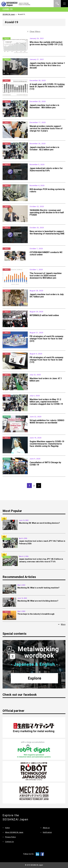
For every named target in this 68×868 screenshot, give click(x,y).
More (63, 624)
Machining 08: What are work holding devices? (39, 523)
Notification (48, 832)
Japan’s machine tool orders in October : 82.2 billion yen (44, 148)
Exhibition (7, 417)
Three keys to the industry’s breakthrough (36, 614)
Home (8, 828)
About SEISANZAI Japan (15, 832)
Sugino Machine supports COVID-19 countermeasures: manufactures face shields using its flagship (47, 444)
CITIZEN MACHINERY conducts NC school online (46, 253)
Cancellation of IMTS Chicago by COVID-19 (45, 464)
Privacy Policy (11, 837)
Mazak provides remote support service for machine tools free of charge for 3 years (46, 128)
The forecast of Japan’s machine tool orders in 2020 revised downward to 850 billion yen (46, 276)
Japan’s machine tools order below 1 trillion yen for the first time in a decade (47, 65)
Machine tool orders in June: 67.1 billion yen (46, 380)
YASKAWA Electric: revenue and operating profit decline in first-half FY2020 (47, 213)
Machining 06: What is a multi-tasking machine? (38, 588)
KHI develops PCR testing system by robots (47, 190)
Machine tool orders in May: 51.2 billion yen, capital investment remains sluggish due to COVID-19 (46, 402)
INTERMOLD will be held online (44, 315)
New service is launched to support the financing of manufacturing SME (47, 232)
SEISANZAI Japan (9, 14)
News (7, 81)
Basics (7, 521)
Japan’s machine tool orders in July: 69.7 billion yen (47, 296)
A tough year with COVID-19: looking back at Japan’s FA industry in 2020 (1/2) (47, 87)
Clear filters (35, 32)
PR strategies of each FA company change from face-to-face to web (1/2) (46, 360)
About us (47, 828)
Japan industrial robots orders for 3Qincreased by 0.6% (46, 169)
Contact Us (10, 842)
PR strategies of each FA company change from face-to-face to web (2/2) (46, 339)
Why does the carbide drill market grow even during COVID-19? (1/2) (46, 43)
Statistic (7, 38)
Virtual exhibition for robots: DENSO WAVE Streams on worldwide (47, 422)
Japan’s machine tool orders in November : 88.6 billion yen (44, 106)
